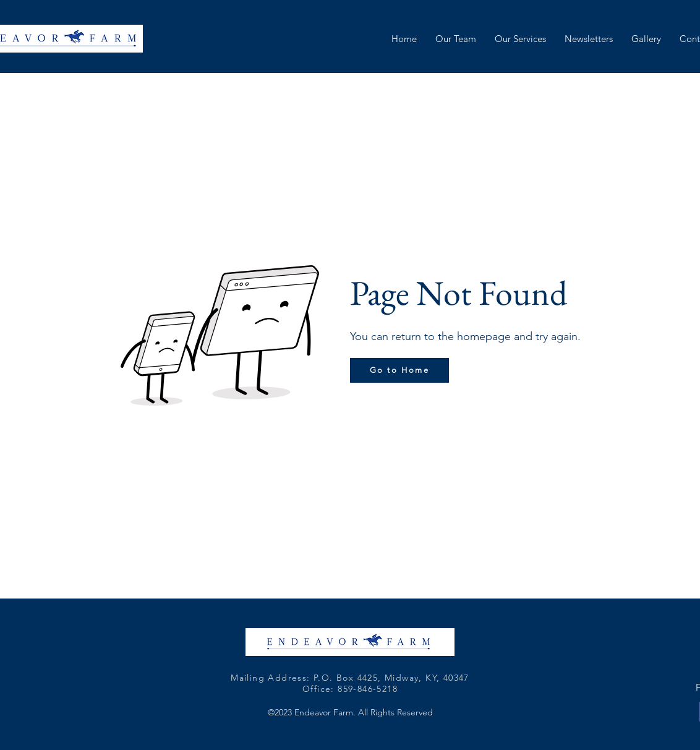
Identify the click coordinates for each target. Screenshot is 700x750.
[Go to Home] (399, 370)
